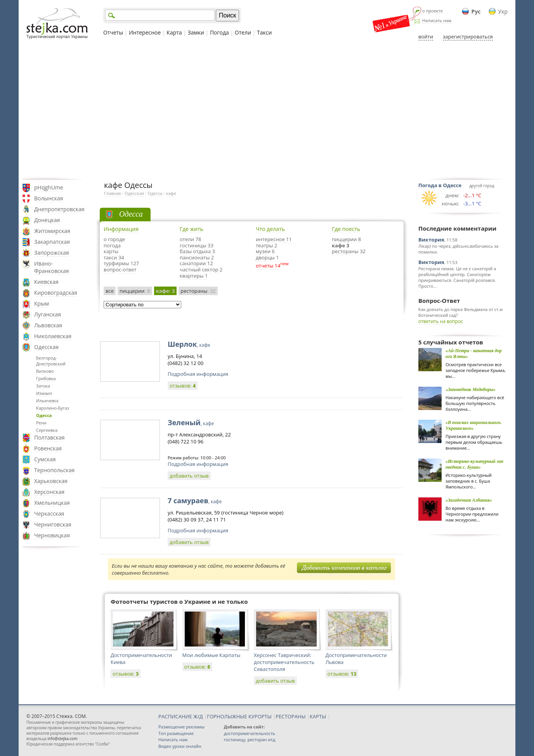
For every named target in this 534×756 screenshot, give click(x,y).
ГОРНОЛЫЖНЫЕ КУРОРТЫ (239, 716)
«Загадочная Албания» (469, 500)
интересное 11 (274, 239)
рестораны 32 (349, 251)
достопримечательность (250, 733)
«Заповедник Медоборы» (471, 389)
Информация (121, 229)
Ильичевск (47, 401)
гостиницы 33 (197, 245)
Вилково (45, 371)
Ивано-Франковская (52, 267)
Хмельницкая (52, 503)
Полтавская (49, 437)
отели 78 (190, 239)
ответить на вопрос (441, 321)
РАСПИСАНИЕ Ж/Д (181, 716)
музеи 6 (265, 251)
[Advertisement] (267, 110)
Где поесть (346, 229)
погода (112, 245)
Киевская (46, 282)
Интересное (145, 32)
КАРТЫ (318, 716)
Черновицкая (52, 535)
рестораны (198, 291)
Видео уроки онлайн (180, 746)
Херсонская (49, 492)
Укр (503, 11)
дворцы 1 (267, 257)
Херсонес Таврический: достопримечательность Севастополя (284, 662)
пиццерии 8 (346, 239)
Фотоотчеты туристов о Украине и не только (179, 601)
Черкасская (49, 514)
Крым (42, 303)
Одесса (44, 415)
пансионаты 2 (197, 257)
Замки (196, 32)
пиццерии (135, 291)
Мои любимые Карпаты (212, 655)
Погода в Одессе (440, 185)
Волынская (49, 198)
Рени (41, 423)
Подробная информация (198, 374)
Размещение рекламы (181, 727)
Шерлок (189, 344)
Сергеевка (47, 430)
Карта (174, 32)
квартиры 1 (194, 276)
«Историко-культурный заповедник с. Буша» (474, 464)
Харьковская (51, 481)
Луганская (48, 314)
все (110, 291)
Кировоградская (56, 293)
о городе (114, 239)
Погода (219, 32)
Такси (264, 32)
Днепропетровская (59, 209)
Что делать (270, 229)
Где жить (192, 229)
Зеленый (191, 422)
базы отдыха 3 (197, 251)
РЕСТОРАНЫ (290, 716)
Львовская (48, 325)
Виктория (431, 240)
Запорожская (52, 253)
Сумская (45, 459)
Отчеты (113, 32)
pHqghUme (49, 187)
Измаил (44, 393)
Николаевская (53, 336)
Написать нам (437, 20)
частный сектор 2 (201, 269)
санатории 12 (196, 263)
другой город (482, 186)
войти (426, 36)
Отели (243, 32)
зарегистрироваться (468, 36)
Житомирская (52, 231)
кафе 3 (341, 245)
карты (111, 251)
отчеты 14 (268, 266)
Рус (476, 11)
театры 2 (267, 245)
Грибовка (46, 378)
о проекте (433, 11)
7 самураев (195, 501)
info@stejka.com (62, 739)
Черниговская (53, 524)
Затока (43, 386)
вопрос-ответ (120, 269)
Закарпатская (52, 242)
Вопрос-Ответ (439, 301)
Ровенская (48, 448)
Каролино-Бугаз (53, 408)
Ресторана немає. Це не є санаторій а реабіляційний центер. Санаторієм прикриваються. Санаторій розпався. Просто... (457, 277)
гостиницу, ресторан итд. (250, 739)
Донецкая (47, 220)
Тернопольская (54, 470)
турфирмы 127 (121, 263)
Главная (113, 193)
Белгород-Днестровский (51, 361)
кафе (171, 193)
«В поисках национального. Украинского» (474, 425)
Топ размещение (176, 733)
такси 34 (114, 257)
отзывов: (183, 386)
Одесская (46, 347)
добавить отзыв (189, 476)
